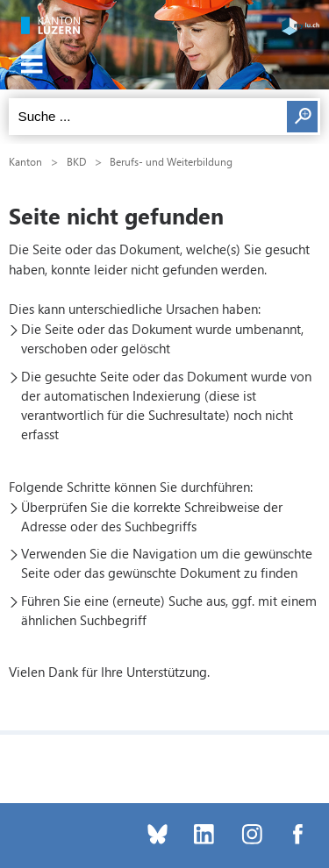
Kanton (25, 161)
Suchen (302, 117)
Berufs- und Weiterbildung (171, 161)
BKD (76, 161)
